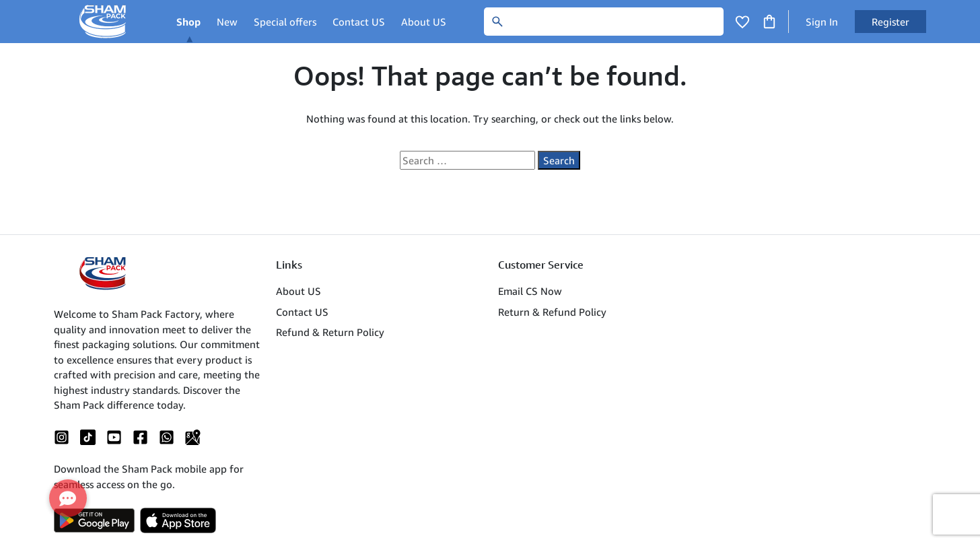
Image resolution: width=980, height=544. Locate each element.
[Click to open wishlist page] (742, 22)
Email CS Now (530, 291)
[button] (68, 498)
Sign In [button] (822, 22)
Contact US (359, 22)
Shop (188, 22)
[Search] (604, 22)
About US (424, 22)
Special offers (285, 22)
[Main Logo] (104, 22)
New (227, 22)
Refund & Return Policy (330, 332)
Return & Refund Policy (552, 312)
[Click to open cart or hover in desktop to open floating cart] (769, 20)
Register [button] (890, 22)
